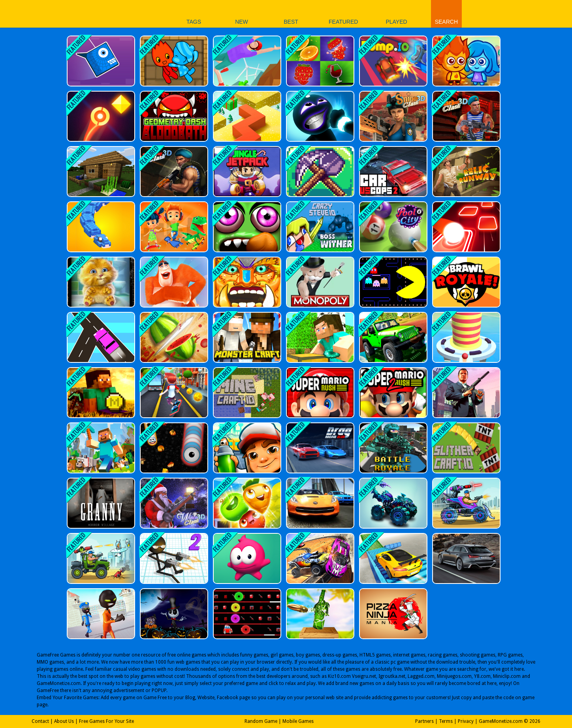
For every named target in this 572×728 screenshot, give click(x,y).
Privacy (466, 721)
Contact (40, 721)
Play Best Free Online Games (119, 14)
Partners (424, 721)
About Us (64, 721)
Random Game (261, 721)
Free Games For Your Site (106, 721)
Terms (446, 721)
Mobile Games (298, 721)
